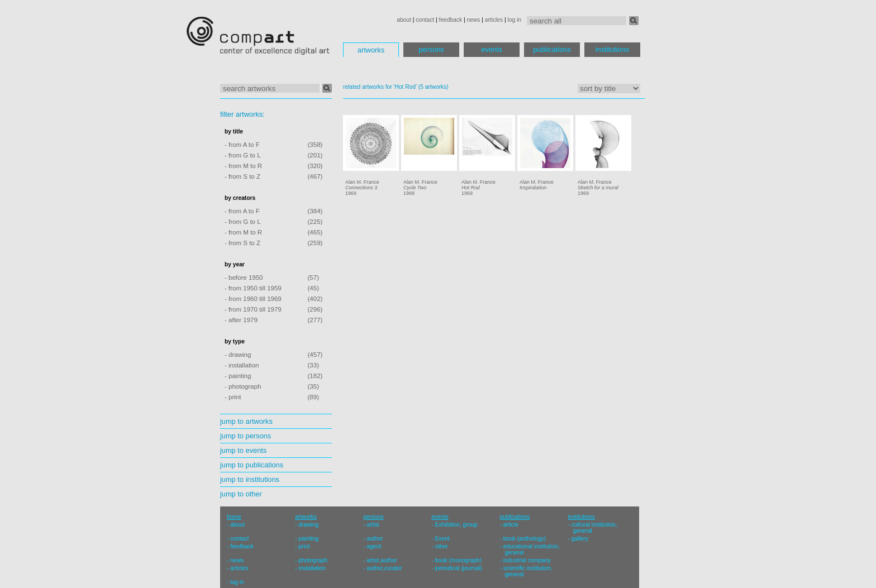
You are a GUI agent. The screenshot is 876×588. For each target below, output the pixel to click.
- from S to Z (242, 176)
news (473, 20)
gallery (580, 539)
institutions (612, 49)
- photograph (243, 386)
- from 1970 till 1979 (253, 309)
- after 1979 (241, 320)
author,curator (384, 568)
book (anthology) (525, 539)
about (404, 20)
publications (552, 49)
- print (233, 397)
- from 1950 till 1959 (253, 288)
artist (373, 525)
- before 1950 (244, 278)
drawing (308, 525)
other (442, 546)
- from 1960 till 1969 (253, 299)
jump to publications (252, 465)
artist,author (382, 560)
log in (515, 20)
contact (425, 20)
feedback (451, 20)
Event (442, 539)
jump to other (241, 494)
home (234, 517)
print (304, 546)
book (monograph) (459, 560)
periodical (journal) (459, 568)
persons (431, 49)
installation (312, 568)
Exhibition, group (456, 525)
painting (308, 539)
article (511, 525)
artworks (371, 50)
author (375, 539)
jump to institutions (250, 479)
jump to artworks (246, 421)
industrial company (527, 560)
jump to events (243, 450)
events (492, 49)
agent (374, 546)
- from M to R (243, 166)
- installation (242, 365)
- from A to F (242, 145)
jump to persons (246, 436)
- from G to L (243, 155)
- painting (238, 376)
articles (494, 20)
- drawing (238, 355)
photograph (313, 560)
